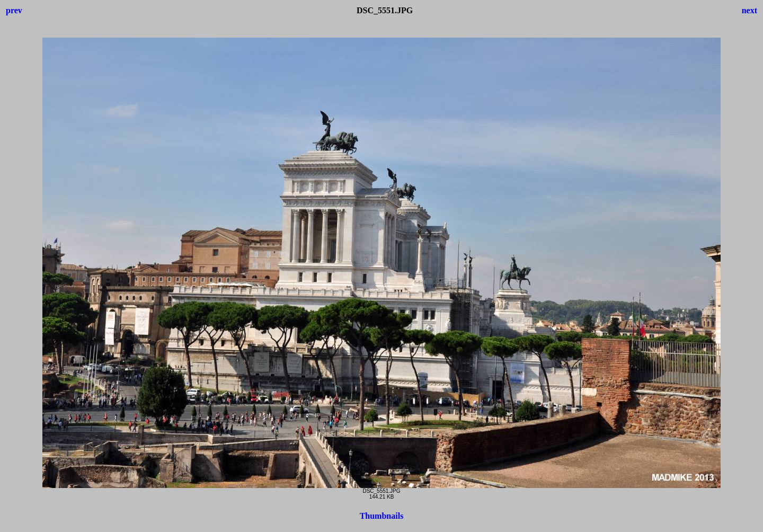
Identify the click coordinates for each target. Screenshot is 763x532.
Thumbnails (382, 516)
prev (14, 10)
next (749, 10)
